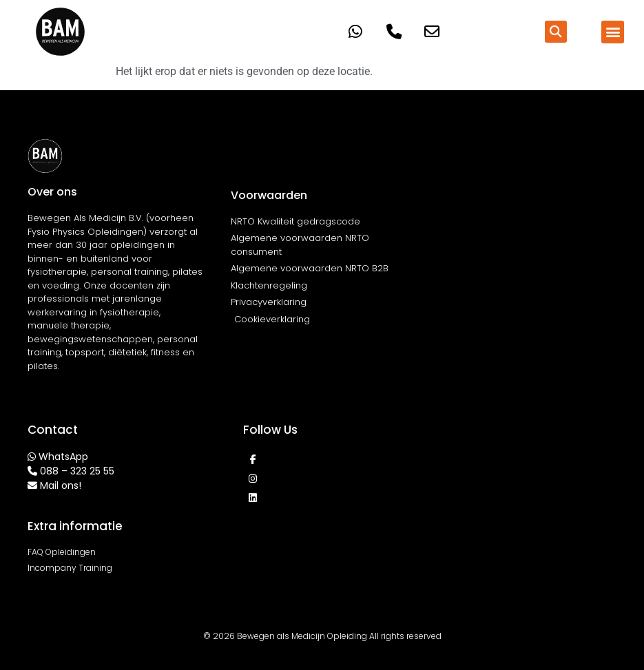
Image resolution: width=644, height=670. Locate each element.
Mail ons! (61, 485)
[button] (556, 32)
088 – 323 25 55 (77, 471)
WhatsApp (63, 457)
